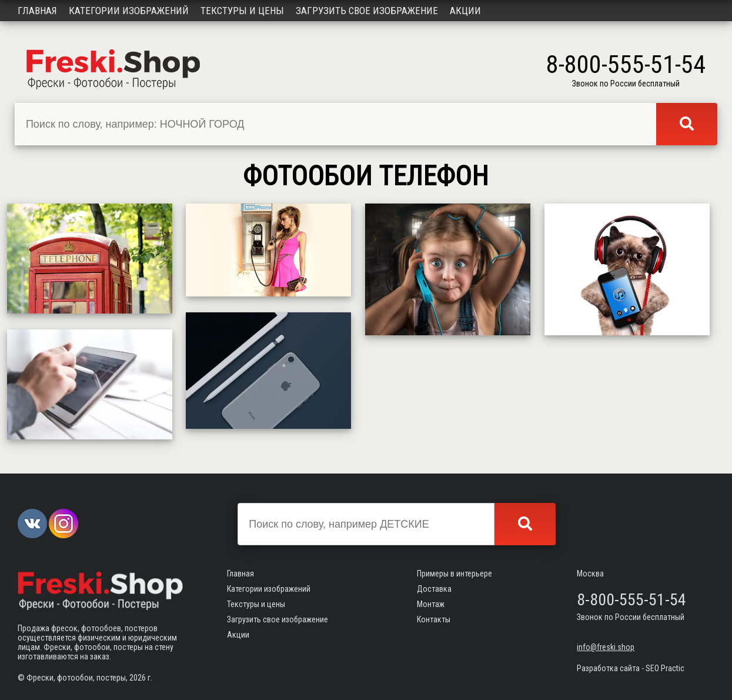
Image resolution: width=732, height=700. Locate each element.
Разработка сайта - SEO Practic (631, 668)
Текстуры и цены (242, 11)
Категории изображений (129, 11)
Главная (37, 11)
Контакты (434, 619)
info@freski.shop (606, 647)
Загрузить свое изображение (367, 11)
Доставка (434, 589)
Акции (465, 11)
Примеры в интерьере (454, 574)
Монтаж (431, 604)
